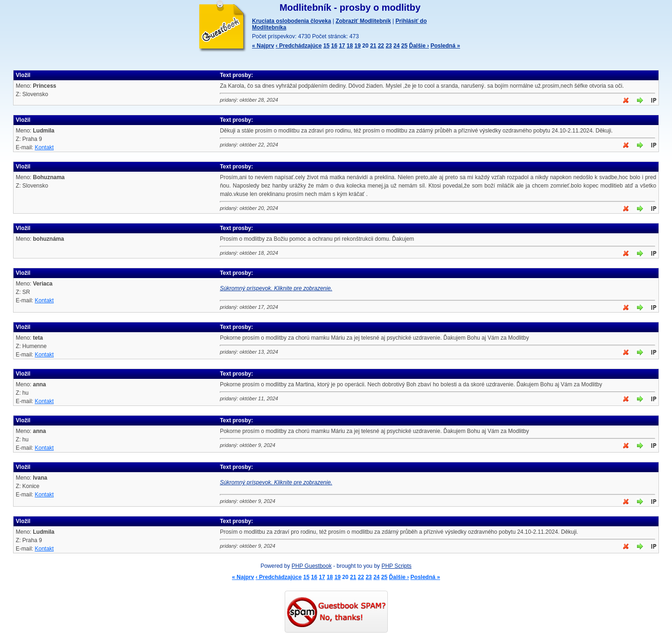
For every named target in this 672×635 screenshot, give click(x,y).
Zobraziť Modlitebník (363, 21)
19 (358, 46)
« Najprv (263, 46)
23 (388, 46)
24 (396, 46)
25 (404, 46)
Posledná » (445, 46)
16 (334, 46)
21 (373, 46)
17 (342, 46)
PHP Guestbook (312, 566)
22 (381, 46)
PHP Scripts (396, 566)
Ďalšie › (419, 46)
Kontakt (44, 147)
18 (350, 46)
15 (326, 46)
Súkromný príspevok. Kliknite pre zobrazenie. (276, 288)
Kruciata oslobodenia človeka (291, 21)
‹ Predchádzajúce (299, 46)
